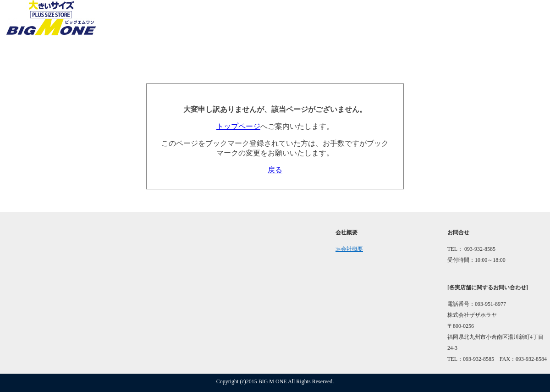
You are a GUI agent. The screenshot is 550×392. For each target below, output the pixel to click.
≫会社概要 (349, 249)
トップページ (238, 126)
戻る (275, 170)
